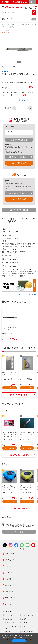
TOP (3, 25)
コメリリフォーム (28, 615)
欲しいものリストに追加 (19, 210)
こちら (18, 637)
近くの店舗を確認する (19, 140)
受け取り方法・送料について (19, 157)
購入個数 (8, 108)
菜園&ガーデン (10, 623)
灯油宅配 (25, 623)
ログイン (23, 526)
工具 (17, 25)
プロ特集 (8, 632)
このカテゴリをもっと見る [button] (19, 395)
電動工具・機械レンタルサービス (28, 632)
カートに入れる (19, 163)
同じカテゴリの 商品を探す (28, 294)
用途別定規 (10, 27)
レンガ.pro (8, 619)
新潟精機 (5, 71)
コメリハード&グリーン (11, 627)
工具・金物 (10, 25)
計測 (22, 25)
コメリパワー (26, 627)
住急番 (24, 619)
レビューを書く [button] (19, 532)
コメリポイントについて (29, 100)
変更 (34, 19)
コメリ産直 (8, 615)
